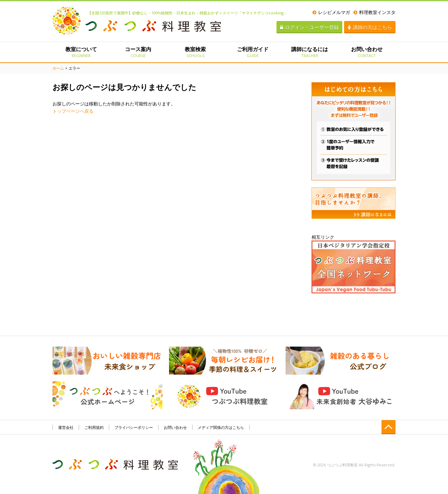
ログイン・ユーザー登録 (309, 27)
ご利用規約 (94, 427)
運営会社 (66, 427)
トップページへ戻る (73, 111)
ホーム (58, 68)
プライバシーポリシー (134, 427)
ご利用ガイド (253, 52)
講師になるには (310, 52)
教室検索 (195, 52)
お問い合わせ (367, 52)
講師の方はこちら (370, 27)
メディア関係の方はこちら (221, 427)
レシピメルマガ (331, 12)
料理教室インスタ (374, 12)
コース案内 (138, 52)
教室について (81, 52)
